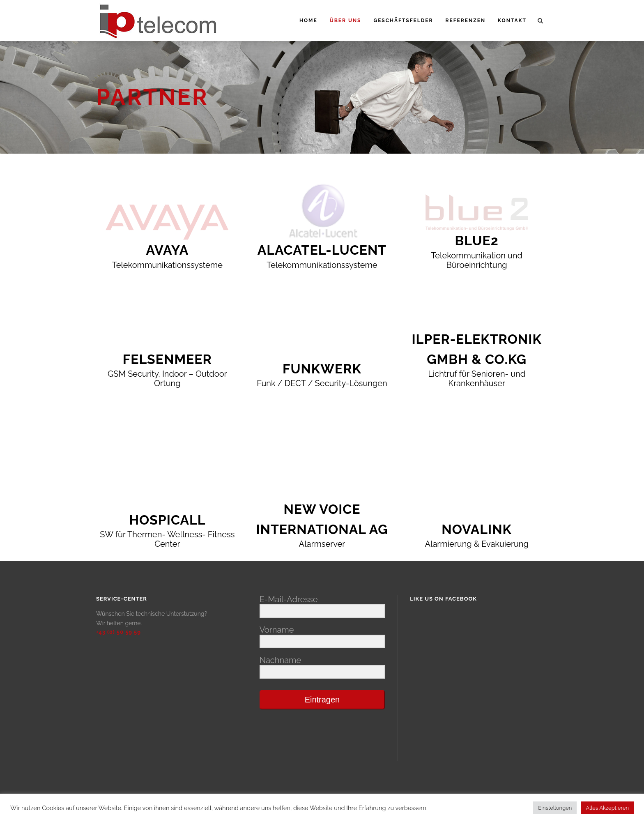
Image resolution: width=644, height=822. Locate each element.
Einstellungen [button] (555, 808)
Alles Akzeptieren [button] (607, 808)
